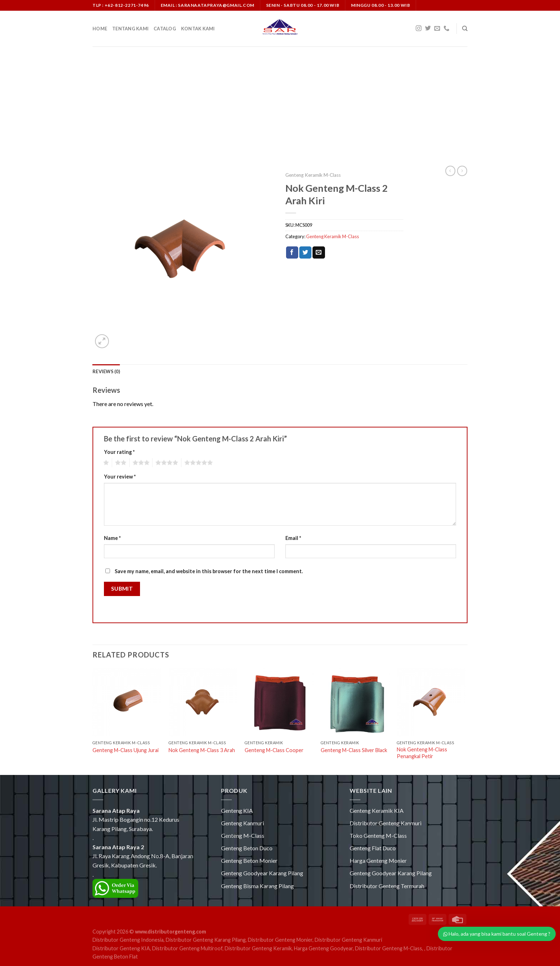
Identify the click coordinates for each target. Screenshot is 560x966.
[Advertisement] (280, 100)
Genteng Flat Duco (373, 848)
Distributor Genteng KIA (121, 948)
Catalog (165, 29)
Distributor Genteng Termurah (387, 886)
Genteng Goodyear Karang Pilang (262, 873)
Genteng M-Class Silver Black (354, 750)
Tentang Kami (130, 29)
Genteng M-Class (243, 835)
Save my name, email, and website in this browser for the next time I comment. (209, 571)
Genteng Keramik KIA (377, 810)
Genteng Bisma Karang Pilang (257, 886)
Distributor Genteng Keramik (258, 948)
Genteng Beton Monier (249, 860)
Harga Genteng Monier (378, 860)
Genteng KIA (237, 810)
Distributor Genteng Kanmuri (386, 823)
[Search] (465, 29)
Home (100, 29)
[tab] (106, 371)
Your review (120, 477)
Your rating (119, 452)
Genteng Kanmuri (242, 823)
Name (112, 538)
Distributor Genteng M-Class (389, 948)
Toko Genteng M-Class (378, 835)
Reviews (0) (106, 371)
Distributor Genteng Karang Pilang (206, 940)
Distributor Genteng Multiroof (187, 948)
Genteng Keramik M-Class (313, 175)
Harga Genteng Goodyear (323, 948)
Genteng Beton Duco (247, 848)
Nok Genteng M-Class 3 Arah (202, 750)
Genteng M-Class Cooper (274, 750)
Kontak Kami (198, 29)
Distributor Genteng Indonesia (128, 940)
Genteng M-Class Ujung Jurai (126, 750)
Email (293, 538)
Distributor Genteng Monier (280, 940)
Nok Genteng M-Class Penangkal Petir (422, 753)
